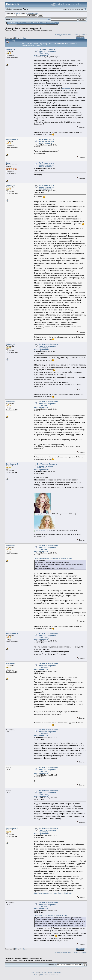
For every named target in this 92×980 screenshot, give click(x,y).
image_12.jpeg (40, 530)
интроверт (66, 88)
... (19, 38)
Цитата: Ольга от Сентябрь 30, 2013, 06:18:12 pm (51, 916)
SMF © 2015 (44, 972)
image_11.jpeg (40, 514)
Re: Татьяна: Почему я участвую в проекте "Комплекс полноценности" (46, 347)
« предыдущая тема (63, 35)
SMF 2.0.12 (35, 972)
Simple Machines (55, 972)
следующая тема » (80, 35)
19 (20, 38)
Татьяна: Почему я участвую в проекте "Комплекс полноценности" (45, 52)
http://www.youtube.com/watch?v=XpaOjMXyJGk (53, 893)
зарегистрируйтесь (32, 13)
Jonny (9, 163)
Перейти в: (52, 965)
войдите (19, 13)
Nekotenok (11, 49)
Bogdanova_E (12, 139)
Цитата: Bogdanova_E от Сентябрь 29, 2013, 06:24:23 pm (54, 559)
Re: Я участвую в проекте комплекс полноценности (46, 141)
